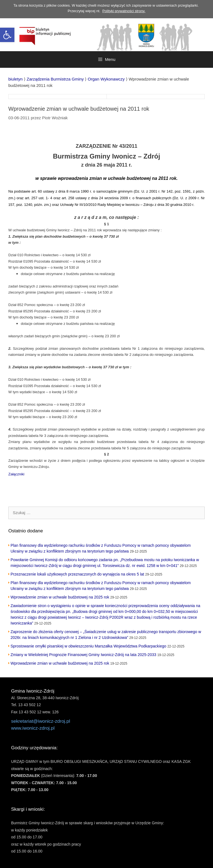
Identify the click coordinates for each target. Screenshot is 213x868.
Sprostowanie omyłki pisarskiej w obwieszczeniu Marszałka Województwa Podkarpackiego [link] (88, 646)
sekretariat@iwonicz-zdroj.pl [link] (41, 721)
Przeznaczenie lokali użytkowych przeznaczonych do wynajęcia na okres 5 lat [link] (77, 574)
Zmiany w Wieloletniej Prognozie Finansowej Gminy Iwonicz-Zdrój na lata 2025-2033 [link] (83, 655)
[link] (7, 35)
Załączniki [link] (16, 474)
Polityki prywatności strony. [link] (124, 11)
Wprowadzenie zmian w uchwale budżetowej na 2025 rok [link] (60, 597)
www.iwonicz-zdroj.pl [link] (33, 728)
